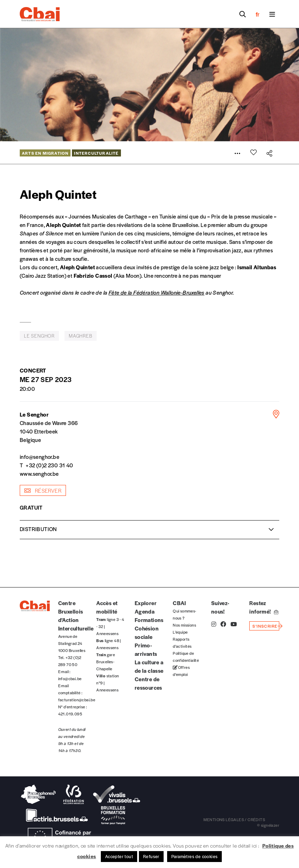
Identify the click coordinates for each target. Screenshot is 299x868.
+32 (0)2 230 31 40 (49, 465)
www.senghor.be (39, 473)
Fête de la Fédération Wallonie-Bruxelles (157, 292)
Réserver (43, 490)
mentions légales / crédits (234, 819)
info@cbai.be (70, 678)
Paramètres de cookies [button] (194, 856)
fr (258, 14)
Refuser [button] (151, 856)
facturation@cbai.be (77, 700)
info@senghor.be (39, 457)
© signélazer (268, 825)
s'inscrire (265, 626)
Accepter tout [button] (119, 856)
